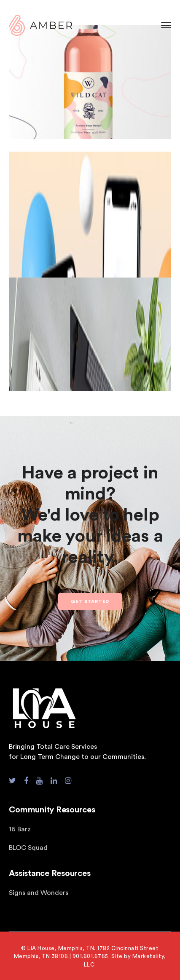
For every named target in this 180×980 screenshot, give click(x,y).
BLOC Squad (28, 848)
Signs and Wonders (39, 893)
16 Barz (20, 829)
